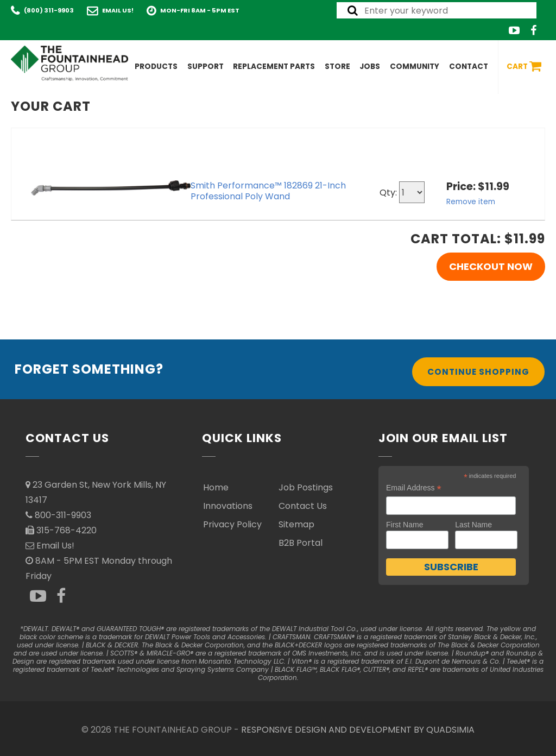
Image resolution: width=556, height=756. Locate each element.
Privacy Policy (232, 524)
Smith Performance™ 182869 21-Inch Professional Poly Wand (268, 191)
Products (156, 67)
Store (337, 67)
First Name (405, 525)
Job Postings (306, 487)
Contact (469, 67)
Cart (524, 67)
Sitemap (296, 524)
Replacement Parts (274, 67)
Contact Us (303, 506)
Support (206, 67)
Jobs (370, 67)
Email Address (414, 488)
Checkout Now (491, 266)
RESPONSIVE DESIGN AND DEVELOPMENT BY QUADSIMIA (358, 730)
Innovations (228, 506)
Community (415, 67)
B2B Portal (301, 543)
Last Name (473, 525)
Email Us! (118, 10)
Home (216, 487)
